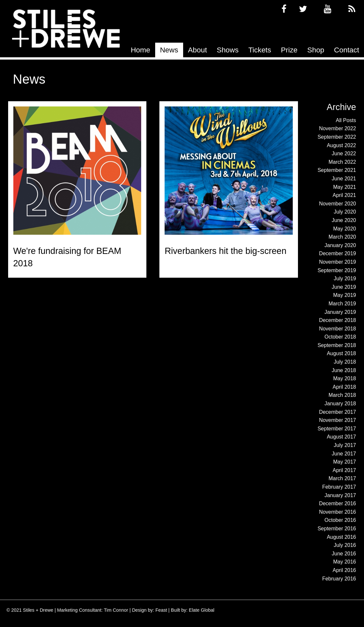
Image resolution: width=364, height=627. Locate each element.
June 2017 (344, 454)
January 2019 (340, 312)
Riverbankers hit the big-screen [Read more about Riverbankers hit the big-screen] (225, 251)
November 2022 (338, 128)
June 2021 (344, 179)
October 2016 (340, 520)
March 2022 (342, 162)
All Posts (346, 120)
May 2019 (344, 295)
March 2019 (342, 304)
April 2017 (344, 470)
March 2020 (342, 237)
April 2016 (344, 570)
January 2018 (340, 404)
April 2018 (344, 387)
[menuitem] (141, 50)
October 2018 (340, 337)
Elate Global (202, 610)
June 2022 (344, 153)
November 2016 (338, 512)
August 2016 (342, 537)
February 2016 (339, 579)
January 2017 (340, 495)
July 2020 (345, 212)
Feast (161, 610)
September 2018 (337, 345)
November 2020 (338, 204)
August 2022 (342, 145)
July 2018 (345, 362)
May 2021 (344, 187)
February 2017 (339, 487)
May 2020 (344, 229)
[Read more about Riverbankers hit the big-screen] (229, 171)
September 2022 (337, 137)
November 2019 (338, 262)
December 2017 (338, 412)
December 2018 (338, 320)
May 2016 (344, 562)
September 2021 (337, 170)
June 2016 (344, 554)
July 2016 (345, 545)
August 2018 (342, 353)
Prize (289, 50)
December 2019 (338, 253)
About (198, 50)
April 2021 (344, 195)
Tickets (260, 50)
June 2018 (344, 370)
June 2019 (344, 287)
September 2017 (337, 429)
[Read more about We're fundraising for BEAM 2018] (77, 171)
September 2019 (337, 270)
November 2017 (338, 420)
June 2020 (344, 220)
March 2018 (342, 395)
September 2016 (337, 529)
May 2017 (344, 462)
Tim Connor (116, 610)
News (169, 50)
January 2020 (340, 245)
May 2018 (344, 378)
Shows (228, 50)
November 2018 (338, 329)
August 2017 (342, 437)
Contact (347, 50)
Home (141, 50)
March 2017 (342, 478)
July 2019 (345, 279)
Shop (316, 50)
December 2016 (338, 503)
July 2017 (345, 445)
